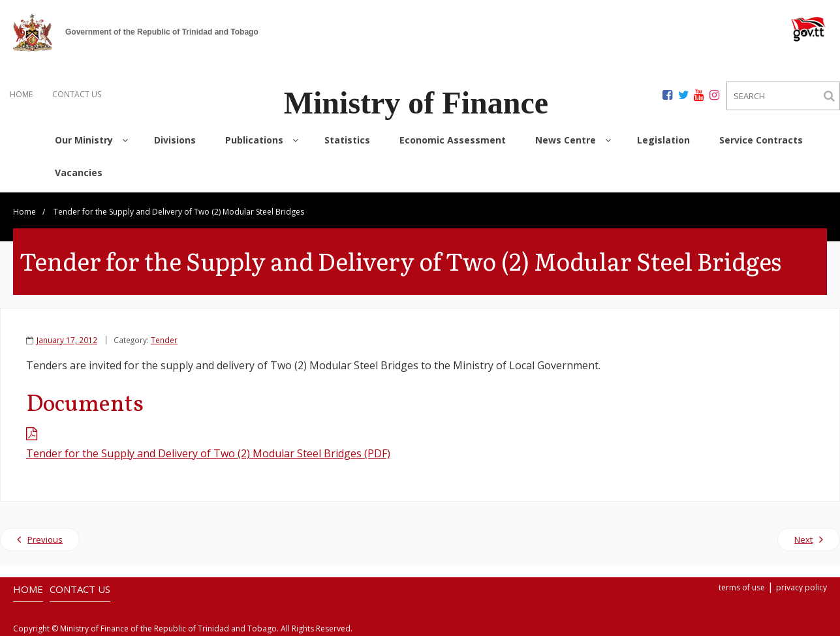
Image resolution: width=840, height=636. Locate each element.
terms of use (742, 587)
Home (24, 212)
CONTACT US (77, 94)
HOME (21, 94)
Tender (164, 340)
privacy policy (801, 587)
